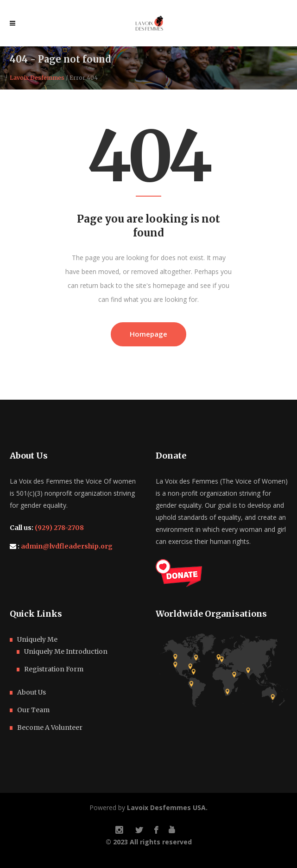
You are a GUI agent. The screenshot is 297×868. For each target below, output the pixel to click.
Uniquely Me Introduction (66, 651)
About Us (32, 692)
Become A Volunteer (50, 728)
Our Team (33, 710)
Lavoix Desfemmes (37, 78)
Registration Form (54, 669)
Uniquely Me (37, 639)
